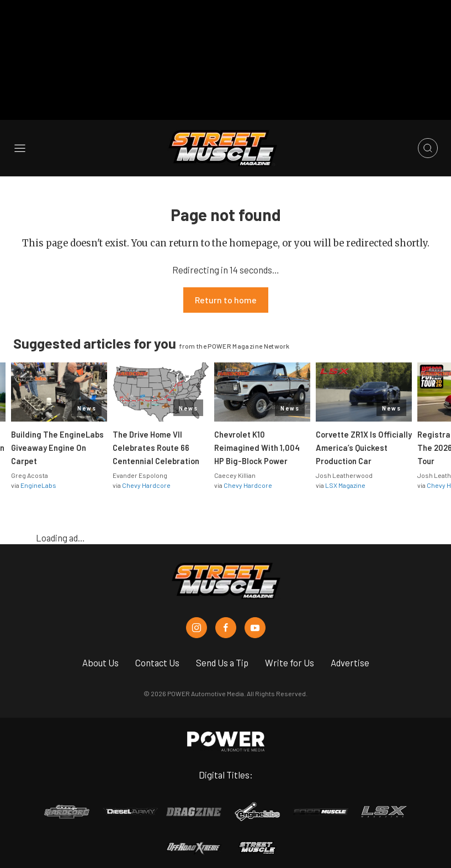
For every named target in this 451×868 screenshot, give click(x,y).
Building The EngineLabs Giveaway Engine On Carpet (57, 440)
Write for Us (290, 655)
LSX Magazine (345, 478)
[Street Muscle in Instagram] (197, 620)
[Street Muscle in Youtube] (255, 620)
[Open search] (428, 141)
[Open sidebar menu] (20, 141)
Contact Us (157, 655)
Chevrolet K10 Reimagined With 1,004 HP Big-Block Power (257, 440)
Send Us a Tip (222, 655)
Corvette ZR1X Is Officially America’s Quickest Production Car (364, 440)
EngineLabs (38, 478)
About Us (100, 655)
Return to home (226, 293)
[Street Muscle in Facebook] (226, 620)
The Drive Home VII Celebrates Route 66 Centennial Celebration (156, 440)
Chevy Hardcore (146, 478)
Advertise (350, 655)
